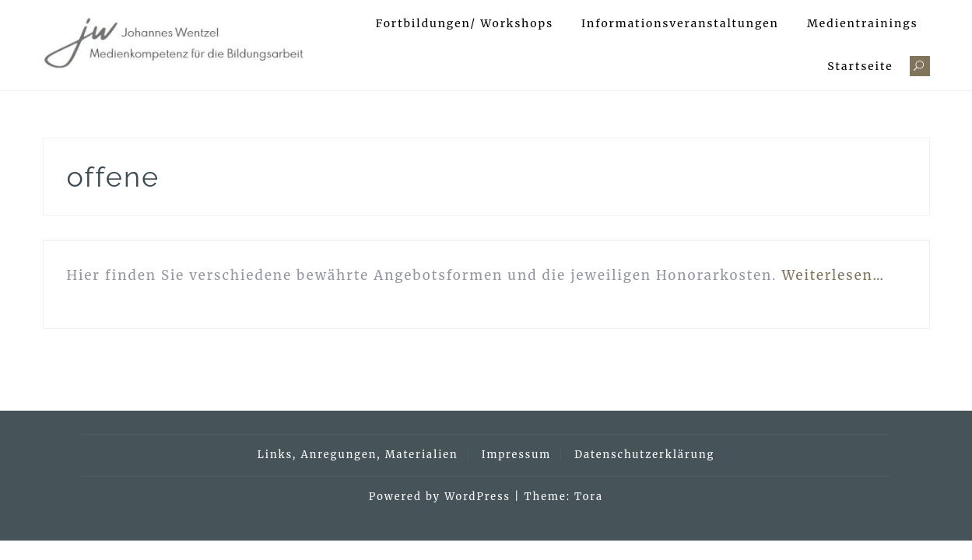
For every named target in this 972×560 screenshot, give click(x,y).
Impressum (516, 455)
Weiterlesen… (833, 275)
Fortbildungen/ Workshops (465, 23)
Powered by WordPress (440, 497)
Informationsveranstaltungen (680, 23)
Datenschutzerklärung (644, 455)
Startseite (860, 66)
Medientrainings (863, 23)
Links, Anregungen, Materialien (358, 455)
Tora (589, 497)
